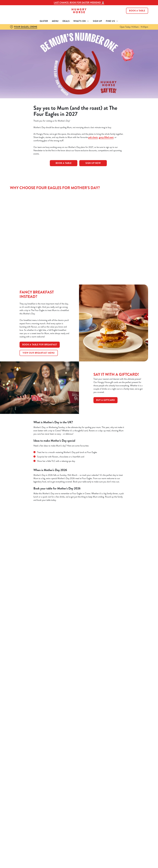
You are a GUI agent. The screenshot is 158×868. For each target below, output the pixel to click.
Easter (44, 21)
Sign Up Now (93, 163)
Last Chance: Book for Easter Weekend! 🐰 (79, 3)
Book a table (64, 163)
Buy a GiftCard (105, 400)
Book (137, 11)
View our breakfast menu (39, 353)
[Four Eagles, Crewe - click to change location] (24, 27)
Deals (66, 21)
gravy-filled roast (106, 137)
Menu (55, 21)
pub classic (93, 137)
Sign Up (97, 21)
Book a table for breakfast (40, 345)
